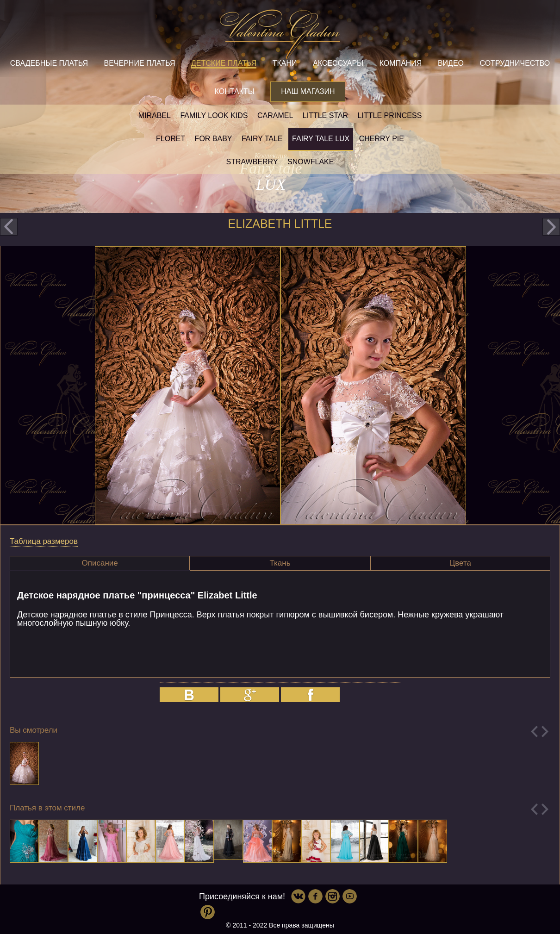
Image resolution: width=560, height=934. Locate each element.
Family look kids (214, 115)
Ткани (285, 63)
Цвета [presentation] (460, 563)
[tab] (100, 563)
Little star (325, 115)
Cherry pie (382, 139)
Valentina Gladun (280, 34)
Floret (171, 139)
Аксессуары (338, 63)
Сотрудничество (515, 63)
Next (545, 732)
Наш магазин (308, 91)
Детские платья (224, 63)
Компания (401, 63)
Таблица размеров (44, 541)
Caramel (275, 115)
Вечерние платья (139, 63)
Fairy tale (262, 139)
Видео (451, 63)
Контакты (235, 91)
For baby (214, 139)
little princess (390, 115)
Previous (534, 732)
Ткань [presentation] (280, 563)
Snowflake (311, 162)
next (551, 227)
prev (9, 227)
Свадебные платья (49, 63)
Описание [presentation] (100, 563)
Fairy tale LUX (321, 139)
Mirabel (155, 115)
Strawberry (252, 162)
